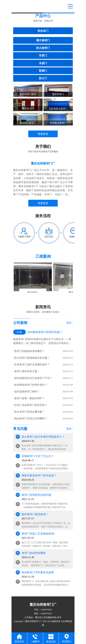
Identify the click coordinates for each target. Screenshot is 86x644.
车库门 (43, 56)
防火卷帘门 (43, 48)
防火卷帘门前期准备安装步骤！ (32, 358)
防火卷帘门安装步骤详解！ (30, 412)
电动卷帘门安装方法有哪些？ (31, 418)
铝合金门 (43, 31)
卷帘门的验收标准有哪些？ (30, 351)
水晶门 (43, 63)
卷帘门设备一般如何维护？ (30, 398)
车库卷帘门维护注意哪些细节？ (32, 365)
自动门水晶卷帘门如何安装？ (31, 405)
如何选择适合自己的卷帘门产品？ (33, 378)
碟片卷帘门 (43, 40)
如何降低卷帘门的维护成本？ (31, 385)
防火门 (43, 78)
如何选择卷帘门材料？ (27, 392)
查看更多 (43, 134)
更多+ (70, 323)
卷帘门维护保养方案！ (27, 371)
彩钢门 (43, 71)
